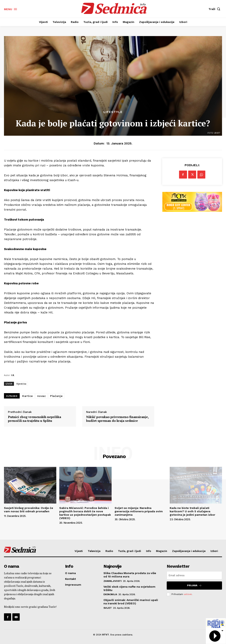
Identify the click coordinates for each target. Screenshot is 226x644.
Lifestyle (113, 112)
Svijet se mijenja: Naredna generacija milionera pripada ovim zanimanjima (139, 511)
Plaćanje (56, 396)
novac (42, 396)
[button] (215, 9)
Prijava (194, 586)
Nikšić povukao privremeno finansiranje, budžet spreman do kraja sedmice (117, 419)
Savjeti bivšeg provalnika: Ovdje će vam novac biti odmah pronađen (29, 510)
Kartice (28, 396)
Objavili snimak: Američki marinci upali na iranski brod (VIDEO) (131, 602)
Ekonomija (110, 594)
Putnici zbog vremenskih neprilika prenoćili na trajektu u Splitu (35, 419)
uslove (188, 594)
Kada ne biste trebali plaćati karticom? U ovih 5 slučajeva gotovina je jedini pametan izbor (192, 511)
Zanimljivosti (113, 581)
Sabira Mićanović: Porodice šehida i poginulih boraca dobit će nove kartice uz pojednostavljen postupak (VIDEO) (85, 513)
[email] (194, 575)
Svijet (108, 608)
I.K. (13, 375)
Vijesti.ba (21, 384)
